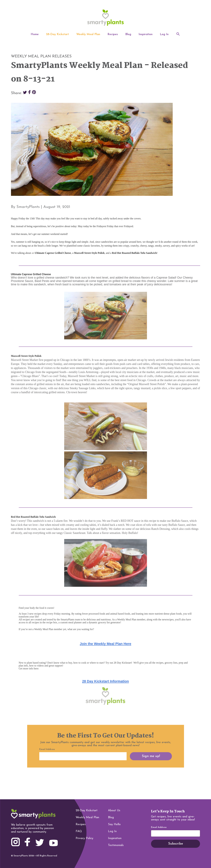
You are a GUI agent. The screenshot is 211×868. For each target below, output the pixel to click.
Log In (164, 34)
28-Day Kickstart (57, 34)
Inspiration (146, 34)
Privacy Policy (84, 838)
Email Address (159, 827)
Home (35, 34)
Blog (128, 34)
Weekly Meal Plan (88, 34)
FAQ (79, 831)
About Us (114, 811)
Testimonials (116, 845)
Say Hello (114, 824)
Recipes (113, 34)
